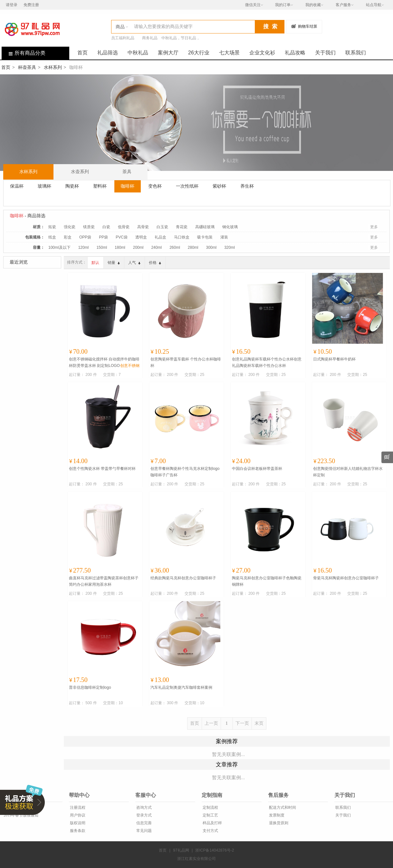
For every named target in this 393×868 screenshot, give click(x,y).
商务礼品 (150, 38)
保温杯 (17, 186)
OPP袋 (85, 237)
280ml (193, 247)
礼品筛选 (108, 53)
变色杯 (155, 186)
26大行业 (199, 53)
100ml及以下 (59, 247)
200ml (138, 247)
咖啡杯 (128, 186)
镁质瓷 (89, 227)
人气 (134, 263)
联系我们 (356, 53)
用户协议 (77, 815)
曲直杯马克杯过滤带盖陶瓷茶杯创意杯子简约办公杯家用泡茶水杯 (104, 581)
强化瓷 (70, 227)
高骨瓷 (143, 227)
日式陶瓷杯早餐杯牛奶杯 (334, 359)
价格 (155, 263)
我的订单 (283, 5)
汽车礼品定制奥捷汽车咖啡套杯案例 (181, 687)
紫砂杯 (219, 186)
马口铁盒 (182, 237)
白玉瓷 (162, 227)
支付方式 (210, 831)
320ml (230, 247)
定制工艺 (210, 815)
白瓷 (106, 227)
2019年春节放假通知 (20, 815)
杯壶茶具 (27, 67)
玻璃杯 (44, 186)
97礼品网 (181, 850)
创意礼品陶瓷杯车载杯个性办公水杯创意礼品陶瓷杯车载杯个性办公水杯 (267, 362)
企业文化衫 (262, 53)
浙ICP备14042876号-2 (215, 850)
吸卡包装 (205, 237)
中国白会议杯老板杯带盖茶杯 (257, 469)
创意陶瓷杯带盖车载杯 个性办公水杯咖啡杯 (186, 362)
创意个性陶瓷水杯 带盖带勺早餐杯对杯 (102, 469)
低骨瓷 (124, 227)
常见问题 (144, 831)
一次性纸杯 (187, 186)
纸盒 (52, 237)
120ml (84, 247)
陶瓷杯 (72, 186)
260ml (175, 247)
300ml (211, 247)
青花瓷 (182, 227)
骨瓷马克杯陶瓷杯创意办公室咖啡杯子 (346, 578)
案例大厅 (168, 53)
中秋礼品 (138, 53)
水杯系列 (53, 67)
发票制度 (276, 815)
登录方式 (144, 815)
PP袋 (103, 237)
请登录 (12, 5)
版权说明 (77, 823)
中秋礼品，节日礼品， (181, 38)
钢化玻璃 (230, 227)
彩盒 (68, 237)
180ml (120, 247)
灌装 (224, 237)
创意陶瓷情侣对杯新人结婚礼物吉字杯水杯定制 (348, 472)
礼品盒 (160, 237)
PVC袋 (122, 237)
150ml (102, 247)
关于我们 (325, 53)
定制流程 (210, 807)
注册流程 (77, 807)
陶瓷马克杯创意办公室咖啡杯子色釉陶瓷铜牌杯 (267, 581)
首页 (82, 53)
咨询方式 (144, 807)
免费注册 (31, 5)
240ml (156, 247)
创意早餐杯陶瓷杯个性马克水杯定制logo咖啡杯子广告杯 (185, 472)
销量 (114, 263)
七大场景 (229, 53)
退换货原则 (278, 823)
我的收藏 (313, 5)
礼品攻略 (295, 53)
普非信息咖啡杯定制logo (90, 687)
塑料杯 (100, 186)
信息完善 (144, 823)
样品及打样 (212, 823)
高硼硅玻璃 (205, 227)
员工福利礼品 (123, 38)
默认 (95, 263)
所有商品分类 (24, 53)
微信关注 (253, 5)
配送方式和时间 (282, 807)
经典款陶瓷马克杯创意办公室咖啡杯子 (183, 578)
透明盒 (141, 237)
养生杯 (247, 186)
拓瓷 (52, 227)
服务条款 (77, 831)
